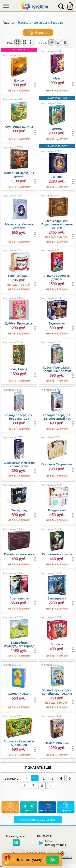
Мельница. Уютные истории (19, 226)
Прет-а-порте (19, 598)
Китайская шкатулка (19, 554)
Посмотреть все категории (38, 820)
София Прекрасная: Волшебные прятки (57, 369)
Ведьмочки (57, 323)
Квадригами (57, 510)
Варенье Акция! (19, 276)
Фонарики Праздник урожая (19, 175)
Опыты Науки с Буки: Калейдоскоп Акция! (57, 692)
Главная (9, 22)
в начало (12, 778)
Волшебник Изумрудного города (19, 644)
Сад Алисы (19, 369)
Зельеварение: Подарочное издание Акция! (57, 224)
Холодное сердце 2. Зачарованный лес (57, 417)
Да (53, 860)
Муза (57, 78)
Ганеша (57, 177)
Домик (57, 129)
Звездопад (19, 510)
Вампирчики (57, 598)
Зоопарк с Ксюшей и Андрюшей (19, 743)
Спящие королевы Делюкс (57, 277)
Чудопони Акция (19, 694)
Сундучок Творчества (57, 464)
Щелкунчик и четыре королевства (19, 464)
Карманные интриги (57, 554)
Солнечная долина (19, 126)
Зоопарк (57, 644)
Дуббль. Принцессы (19, 323)
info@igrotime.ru (57, 845)
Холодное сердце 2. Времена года (19, 417)
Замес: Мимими (57, 743)
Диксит (19, 80)
